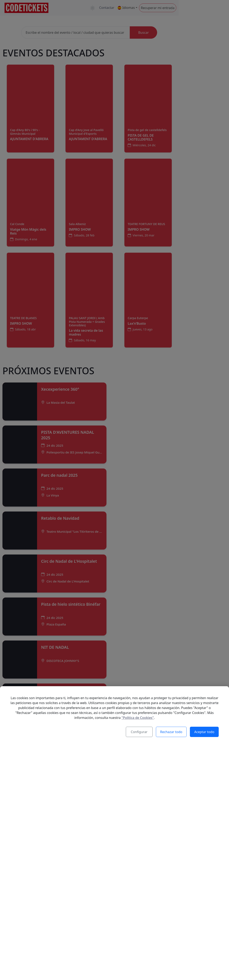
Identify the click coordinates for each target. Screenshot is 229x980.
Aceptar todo (205, 732)
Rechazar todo (172, 732)
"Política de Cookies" (138, 718)
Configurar (140, 732)
